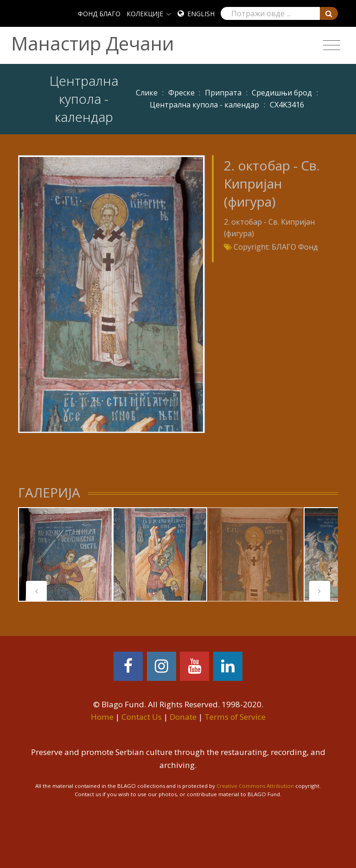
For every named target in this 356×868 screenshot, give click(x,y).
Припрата (223, 93)
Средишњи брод (282, 93)
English (201, 14)
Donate (183, 717)
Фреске (181, 93)
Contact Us (142, 717)
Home (102, 717)
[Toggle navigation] (332, 45)
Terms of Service (235, 717)
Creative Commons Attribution (255, 786)
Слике (147, 93)
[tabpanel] (65, 554)
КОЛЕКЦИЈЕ (145, 14)
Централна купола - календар (204, 105)
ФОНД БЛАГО (99, 14)
